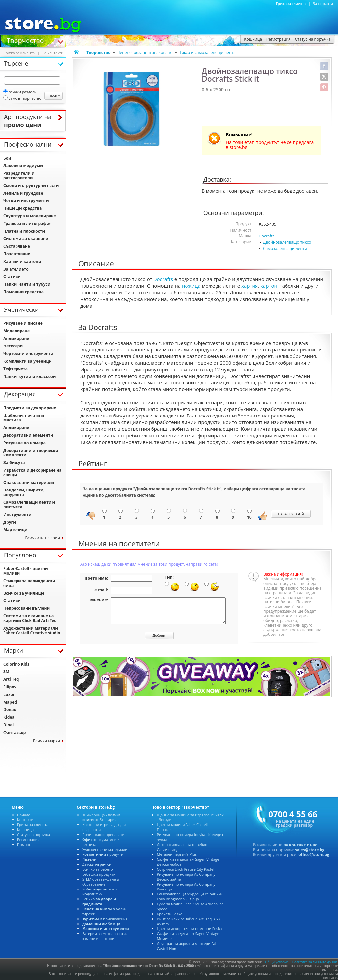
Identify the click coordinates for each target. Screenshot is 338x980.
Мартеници (15, 530)
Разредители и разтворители (19, 176)
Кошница (25, 830)
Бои (7, 158)
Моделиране (17, 331)
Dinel (8, 725)
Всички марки (47, 741)
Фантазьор (15, 732)
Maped (10, 702)
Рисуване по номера (24, 443)
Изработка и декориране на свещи (33, 472)
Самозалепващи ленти (285, 249)
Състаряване (17, 246)
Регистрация (28, 839)
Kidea (9, 717)
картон (269, 286)
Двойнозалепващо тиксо (287, 242)
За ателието (16, 269)
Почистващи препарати (103, 835)
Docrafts (267, 236)
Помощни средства (23, 292)
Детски (97, 864)
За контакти (323, 4)
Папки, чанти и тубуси (27, 284)
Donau (10, 710)
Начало (24, 815)
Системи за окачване (26, 239)
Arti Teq (11, 679)
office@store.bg (314, 855)
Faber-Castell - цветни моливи (26, 571)
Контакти (25, 820)
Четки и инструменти (26, 201)
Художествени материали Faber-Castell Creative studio (32, 630)
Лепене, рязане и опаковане (145, 52)
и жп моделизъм (99, 891)
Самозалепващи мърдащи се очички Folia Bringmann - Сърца (190, 896)
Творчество (25, 40)
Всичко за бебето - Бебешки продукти (99, 872)
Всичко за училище (24, 593)
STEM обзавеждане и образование (101, 882)
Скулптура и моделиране (30, 216)
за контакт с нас (300, 845)
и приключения (105, 919)
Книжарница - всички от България (101, 817)
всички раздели (20, 92)
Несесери (13, 346)
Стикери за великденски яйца (29, 583)
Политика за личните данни (315, 962)
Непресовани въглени (26, 608)
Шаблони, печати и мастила (24, 418)
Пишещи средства (22, 208)
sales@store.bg (310, 850)
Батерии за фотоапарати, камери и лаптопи (104, 936)
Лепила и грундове (23, 193)
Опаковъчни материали (29, 482)
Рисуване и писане (23, 323)
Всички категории (43, 538)
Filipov (10, 687)
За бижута (14, 463)
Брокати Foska (170, 914)
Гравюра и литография (27, 223)
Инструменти (17, 514)
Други (10, 522)
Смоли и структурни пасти (31, 185)
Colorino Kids (16, 664)
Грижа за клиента (291, 4)
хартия (250, 286)
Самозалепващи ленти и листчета (29, 505)
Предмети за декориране (30, 408)
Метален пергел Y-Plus (177, 854)
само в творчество (22, 98)
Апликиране (16, 338)
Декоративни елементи (28, 435)
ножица (191, 286)
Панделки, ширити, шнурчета (24, 492)
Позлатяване (17, 254)
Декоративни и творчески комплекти (31, 453)
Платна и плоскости (24, 231)
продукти (103, 854)
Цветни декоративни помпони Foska (190, 929)
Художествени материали (105, 849)
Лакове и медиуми (23, 166)
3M (6, 672)
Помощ (24, 844)
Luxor (9, 694)
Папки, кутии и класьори (30, 376)
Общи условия (277, 962)
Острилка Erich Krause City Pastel (186, 869)
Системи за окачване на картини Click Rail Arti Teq (30, 618)
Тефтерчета (16, 369)
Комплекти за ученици (27, 361)
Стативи (12, 277)
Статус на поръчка (34, 835)
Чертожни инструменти (28, 354)
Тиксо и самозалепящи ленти (208, 52)
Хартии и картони (22, 261)
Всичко (99, 901)
